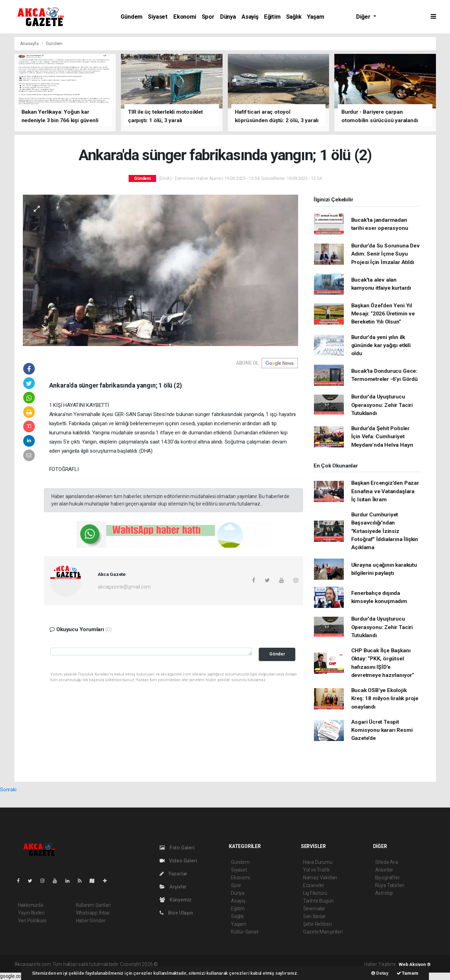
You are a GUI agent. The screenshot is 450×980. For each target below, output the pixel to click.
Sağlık (294, 17)
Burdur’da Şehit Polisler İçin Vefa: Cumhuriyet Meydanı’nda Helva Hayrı (382, 437)
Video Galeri (178, 861)
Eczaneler (314, 885)
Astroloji (384, 893)
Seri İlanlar (314, 916)
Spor (208, 17)
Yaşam (315, 17)
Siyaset (158, 17)
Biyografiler (388, 878)
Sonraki (8, 790)
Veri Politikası (32, 921)
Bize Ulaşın (176, 913)
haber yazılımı (174, 964)
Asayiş (250, 17)
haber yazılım (260, 964)
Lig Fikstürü (315, 893)
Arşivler (173, 887)
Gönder (277, 654)
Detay (380, 973)
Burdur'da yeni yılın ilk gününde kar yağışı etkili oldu (381, 345)
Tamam (407, 973)
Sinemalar (314, 909)
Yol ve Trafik (316, 870)
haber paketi (203, 964)
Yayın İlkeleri (31, 913)
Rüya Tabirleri (390, 885)
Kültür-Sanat (245, 932)
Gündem (131, 17)
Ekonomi (185, 17)
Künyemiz (176, 900)
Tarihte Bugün (318, 901)
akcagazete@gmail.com (124, 587)
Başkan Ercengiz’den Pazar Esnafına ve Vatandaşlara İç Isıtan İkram (385, 491)
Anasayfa (30, 43)
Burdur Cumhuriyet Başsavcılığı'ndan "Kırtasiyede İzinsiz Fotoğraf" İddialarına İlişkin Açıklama (385, 531)
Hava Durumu (318, 862)
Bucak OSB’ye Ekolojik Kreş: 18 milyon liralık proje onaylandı (385, 699)
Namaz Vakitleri (320, 878)
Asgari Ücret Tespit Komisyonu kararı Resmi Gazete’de (382, 730)
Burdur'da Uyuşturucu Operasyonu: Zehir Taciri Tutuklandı (382, 405)
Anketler (384, 870)
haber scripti (231, 964)
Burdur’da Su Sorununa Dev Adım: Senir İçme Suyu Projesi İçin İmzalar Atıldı (385, 254)
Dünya (228, 17)
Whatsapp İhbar (93, 913)
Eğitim (272, 17)
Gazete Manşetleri (323, 932)
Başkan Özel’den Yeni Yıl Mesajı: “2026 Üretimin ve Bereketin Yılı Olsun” (383, 314)
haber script (288, 964)
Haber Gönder (91, 921)
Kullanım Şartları (93, 905)
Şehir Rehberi (317, 924)
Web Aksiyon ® (415, 964)
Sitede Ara (387, 862)
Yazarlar (173, 874)
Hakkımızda (31, 905)
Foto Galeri (177, 848)
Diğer (364, 17)
